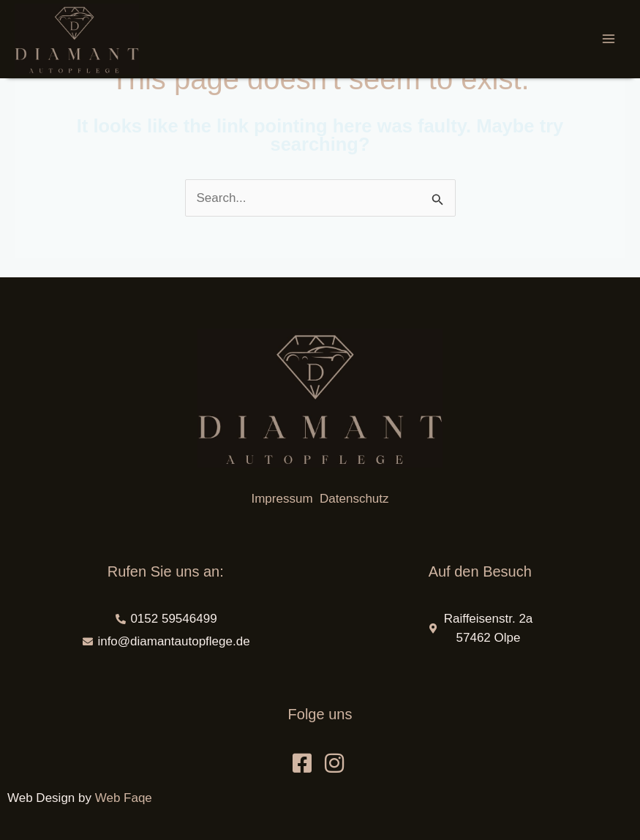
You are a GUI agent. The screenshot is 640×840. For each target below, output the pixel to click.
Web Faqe (124, 798)
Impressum (283, 499)
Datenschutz (354, 499)
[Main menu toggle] (609, 40)
